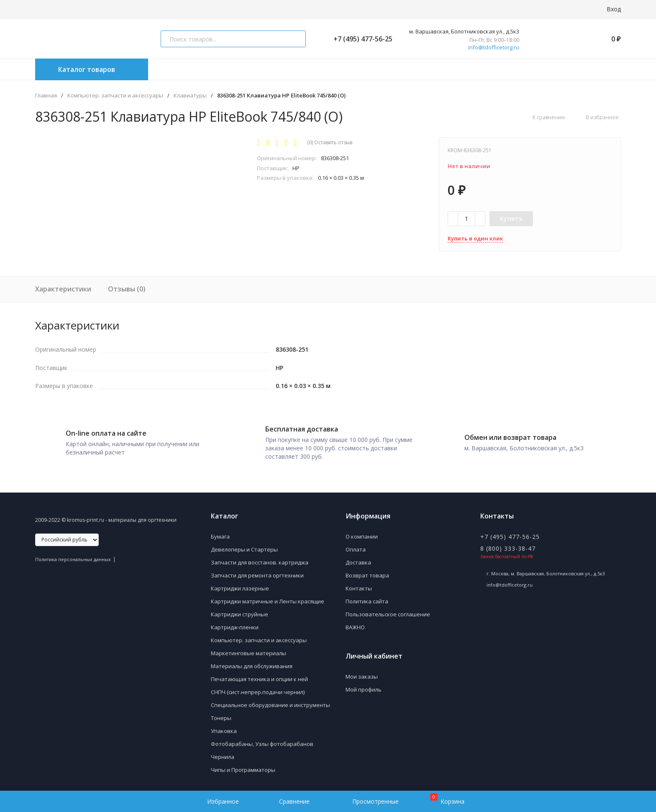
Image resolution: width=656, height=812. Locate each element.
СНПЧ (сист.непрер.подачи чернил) (258, 689)
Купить (511, 218)
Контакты (359, 585)
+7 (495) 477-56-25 (360, 39)
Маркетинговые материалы (249, 650)
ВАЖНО (355, 624)
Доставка (358, 559)
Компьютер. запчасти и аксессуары (115, 96)
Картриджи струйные (240, 611)
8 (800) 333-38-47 (508, 545)
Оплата (356, 546)
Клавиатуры (190, 96)
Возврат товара (367, 572)
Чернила (223, 754)
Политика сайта (367, 598)
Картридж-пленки (235, 624)
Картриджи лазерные (240, 585)
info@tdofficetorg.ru (494, 47)
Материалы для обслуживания (252, 663)
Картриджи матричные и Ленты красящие (268, 598)
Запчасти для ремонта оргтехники (257, 572)
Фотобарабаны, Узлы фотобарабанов (262, 741)
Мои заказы (362, 674)
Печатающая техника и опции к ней (259, 676)
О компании (362, 534)
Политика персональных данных (73, 556)
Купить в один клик (475, 238)
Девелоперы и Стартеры (244, 546)
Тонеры (221, 715)
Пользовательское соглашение (388, 611)
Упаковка (224, 728)
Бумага (220, 534)
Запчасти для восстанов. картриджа (260, 559)
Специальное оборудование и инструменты (270, 702)
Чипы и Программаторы (243, 767)
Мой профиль (364, 687)
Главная (46, 96)
